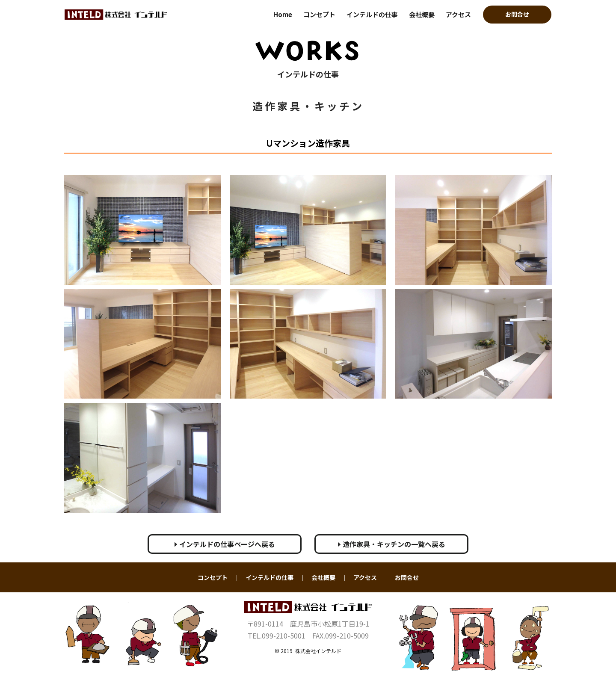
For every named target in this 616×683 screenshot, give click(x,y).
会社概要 (422, 14)
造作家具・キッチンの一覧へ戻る (392, 544)
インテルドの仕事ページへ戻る (225, 544)
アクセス (458, 14)
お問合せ (517, 14)
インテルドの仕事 (372, 14)
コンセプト (319, 14)
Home (283, 14)
